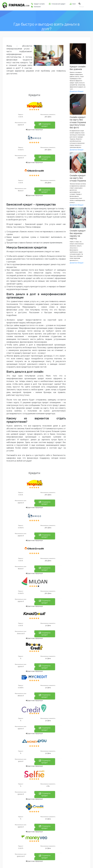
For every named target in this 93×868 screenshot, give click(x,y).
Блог (74, 4)
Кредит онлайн (39, 4)
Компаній (37, 7)
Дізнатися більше (77, 91)
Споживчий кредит (59, 4)
